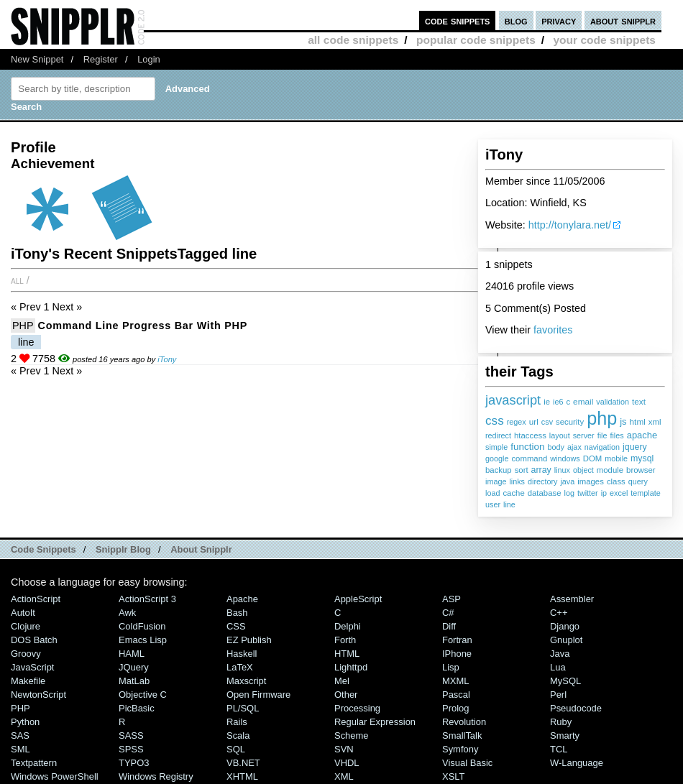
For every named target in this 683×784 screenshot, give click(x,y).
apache (642, 435)
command (529, 458)
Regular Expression (375, 722)
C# (448, 613)
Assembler (572, 599)
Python (25, 722)
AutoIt (23, 613)
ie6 (558, 402)
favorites (553, 330)
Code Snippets (43, 549)
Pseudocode (576, 708)
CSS (236, 626)
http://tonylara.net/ (570, 225)
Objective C (143, 695)
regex (517, 422)
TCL (559, 749)
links (517, 481)
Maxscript (246, 681)
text (639, 402)
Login (149, 59)
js (623, 421)
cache (513, 493)
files (616, 435)
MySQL (565, 681)
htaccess (530, 435)
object (583, 470)
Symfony (460, 749)
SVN (344, 749)
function (527, 447)
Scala (238, 735)
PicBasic (137, 708)
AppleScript (358, 599)
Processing (357, 708)
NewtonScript (38, 695)
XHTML (242, 776)
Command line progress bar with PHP (143, 326)
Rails (237, 722)
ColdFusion (142, 626)
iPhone (457, 654)
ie (547, 402)
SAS (20, 735)
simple (496, 447)
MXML (455, 681)
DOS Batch (34, 640)
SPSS (131, 749)
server (584, 435)
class (616, 481)
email (583, 402)
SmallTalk (462, 735)
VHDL (347, 763)
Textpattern (34, 763)
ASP (451, 599)
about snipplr (623, 20)
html (638, 422)
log (569, 493)
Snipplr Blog (123, 549)
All (17, 280)
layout (560, 435)
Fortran (457, 640)
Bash (237, 613)
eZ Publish (249, 640)
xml (655, 422)
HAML (132, 654)
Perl (558, 695)
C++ (559, 613)
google (497, 458)
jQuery (134, 667)
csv (547, 422)
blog (516, 20)
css (495, 420)
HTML (347, 654)
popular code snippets (476, 40)
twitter (588, 493)
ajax (574, 447)
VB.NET (243, 763)
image (496, 481)
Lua (558, 667)
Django (565, 626)
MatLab (134, 681)
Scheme (352, 735)
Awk (127, 613)
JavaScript (32, 667)
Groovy (26, 654)
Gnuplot (566, 640)
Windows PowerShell (55, 776)
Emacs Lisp (143, 640)
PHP (23, 326)
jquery (635, 447)
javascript (513, 400)
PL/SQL (243, 708)
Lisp (451, 667)
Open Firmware (258, 695)
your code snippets (604, 40)
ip (604, 493)
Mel (342, 681)
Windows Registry (156, 776)
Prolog (455, 708)
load (492, 493)
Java (560, 654)
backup (499, 470)
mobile (616, 458)
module (610, 470)
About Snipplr (201, 549)
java (567, 481)
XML (344, 776)
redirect (498, 435)
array (541, 470)
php (602, 418)
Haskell (242, 654)
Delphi (348, 626)
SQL (236, 749)
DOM (593, 458)
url (534, 422)
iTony (167, 359)
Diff (449, 626)
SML (20, 749)
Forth (345, 640)
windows (565, 458)
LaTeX (240, 667)
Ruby (561, 722)
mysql (642, 458)
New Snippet (37, 59)
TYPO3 (134, 763)
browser (641, 470)
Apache (242, 599)
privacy (559, 20)
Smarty (565, 735)
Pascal (456, 695)
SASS (131, 735)
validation (613, 402)
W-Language (577, 763)
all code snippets (353, 40)
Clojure (26, 626)
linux (562, 470)
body (556, 447)
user (493, 504)
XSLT (453, 776)
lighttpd (351, 667)
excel (619, 493)
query (638, 481)
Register (101, 59)
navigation (602, 447)
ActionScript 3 (147, 599)
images (591, 481)
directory (542, 481)
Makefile (28, 681)
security (570, 422)
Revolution (464, 722)
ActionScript (36, 599)
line (509, 504)
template (645, 493)
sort (522, 470)
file (602, 435)
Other (346, 695)
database (545, 493)
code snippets (458, 20)
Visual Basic (467, 763)
